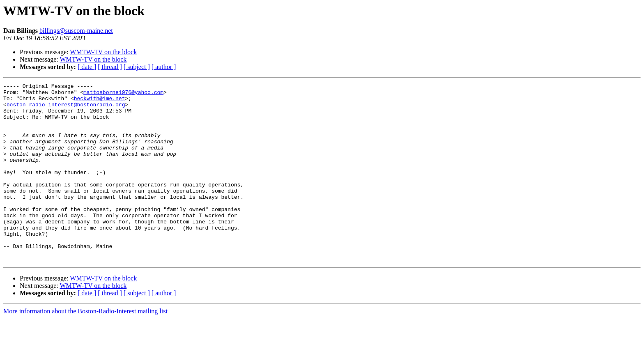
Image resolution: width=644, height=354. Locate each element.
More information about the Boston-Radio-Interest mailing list (85, 347)
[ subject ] (137, 67)
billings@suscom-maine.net (76, 31)
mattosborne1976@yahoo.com (123, 94)
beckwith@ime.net (100, 102)
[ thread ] (110, 67)
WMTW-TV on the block (103, 52)
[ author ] (164, 67)
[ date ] (87, 67)
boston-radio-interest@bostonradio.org (66, 109)
